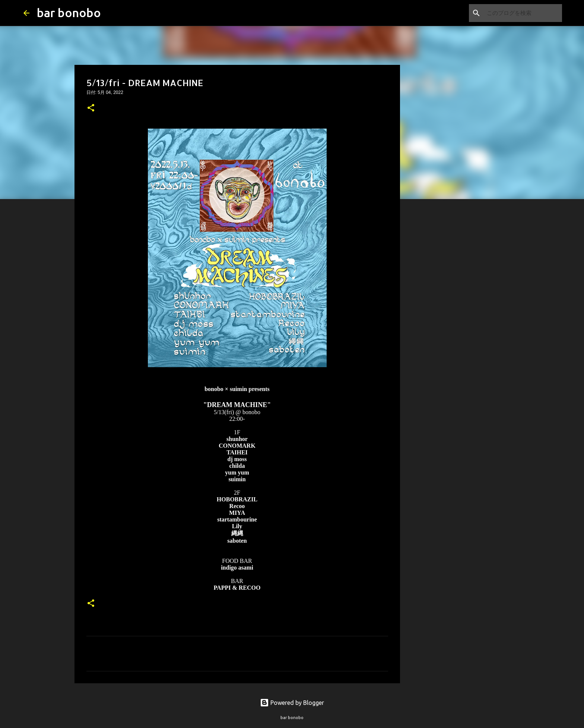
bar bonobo (69, 13)
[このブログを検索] (523, 13)
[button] (91, 108)
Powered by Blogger (292, 703)
